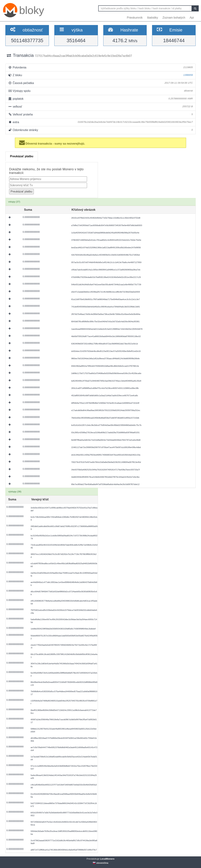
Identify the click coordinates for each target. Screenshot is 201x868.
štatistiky (152, 18)
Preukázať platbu (22, 156)
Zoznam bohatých (174, 18)
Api (192, 18)
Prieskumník (135, 18)
